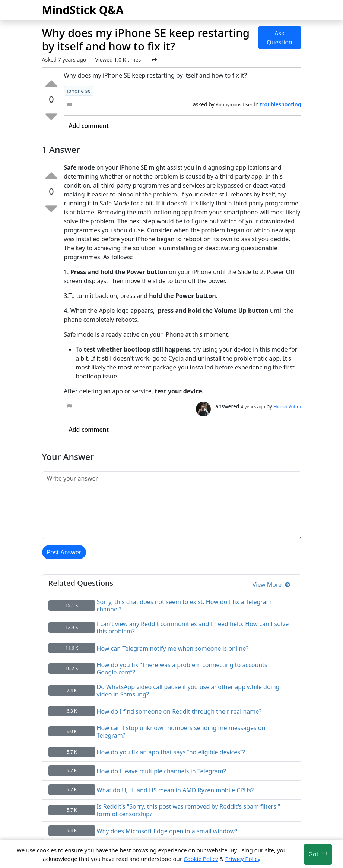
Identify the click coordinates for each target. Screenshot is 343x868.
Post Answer (64, 552)
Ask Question (280, 38)
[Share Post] (154, 60)
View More (271, 585)
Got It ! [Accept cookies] (318, 854)
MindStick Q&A (83, 10)
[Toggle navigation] (291, 10)
